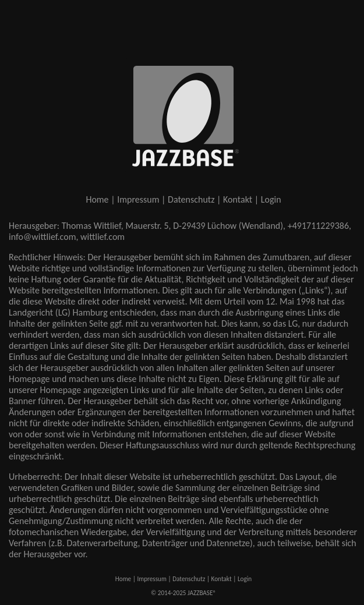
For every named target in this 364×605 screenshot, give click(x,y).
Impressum (138, 199)
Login (271, 199)
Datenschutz (191, 199)
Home (97, 199)
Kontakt (238, 199)
